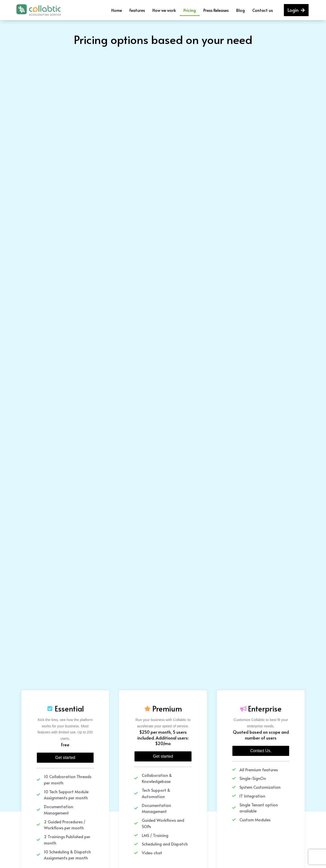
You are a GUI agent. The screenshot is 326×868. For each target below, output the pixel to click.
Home (117, 10)
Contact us (263, 10)
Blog (240, 10)
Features (137, 10)
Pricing (190, 10)
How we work (164, 10)
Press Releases (216, 10)
